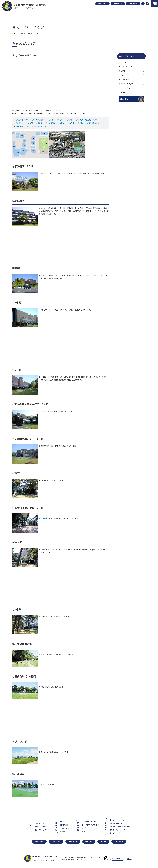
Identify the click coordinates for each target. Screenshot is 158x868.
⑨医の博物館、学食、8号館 (55, 123)
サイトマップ (119, 842)
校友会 (84, 831)
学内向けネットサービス (118, 830)
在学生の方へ (56, 842)
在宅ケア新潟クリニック (42, 830)
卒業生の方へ (73, 842)
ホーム (14, 33)
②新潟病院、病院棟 (38, 120)
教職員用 (103, 842)
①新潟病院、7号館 (22, 120)
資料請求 (118, 4)
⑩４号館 (71, 123)
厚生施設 (122, 92)
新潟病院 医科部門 (40, 827)
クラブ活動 (123, 62)
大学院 (63, 822)
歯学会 (84, 828)
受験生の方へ (102, 4)
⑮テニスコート (52, 126)
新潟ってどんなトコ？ (127, 88)
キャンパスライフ (28, 27)
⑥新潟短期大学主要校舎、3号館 (86, 120)
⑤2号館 (69, 120)
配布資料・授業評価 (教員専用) (120, 827)
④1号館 (60, 120)
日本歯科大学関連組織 (89, 822)
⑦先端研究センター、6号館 (25, 123)
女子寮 (121, 75)
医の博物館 (43, 518)
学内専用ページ (115, 833)
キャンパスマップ (125, 67)
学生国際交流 (124, 80)
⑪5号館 (81, 123)
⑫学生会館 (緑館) (93, 123)
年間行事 (122, 71)
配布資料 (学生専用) (116, 823)
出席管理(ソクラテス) (117, 820)
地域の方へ (89, 842)
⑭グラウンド (38, 126)
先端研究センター (66, 828)
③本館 (51, 120)
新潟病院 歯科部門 (40, 823)
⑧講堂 (40, 123)
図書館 (63, 831)
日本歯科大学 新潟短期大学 (91, 825)
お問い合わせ (133, 4)
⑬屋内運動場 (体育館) (23, 126)
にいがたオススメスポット (129, 84)
